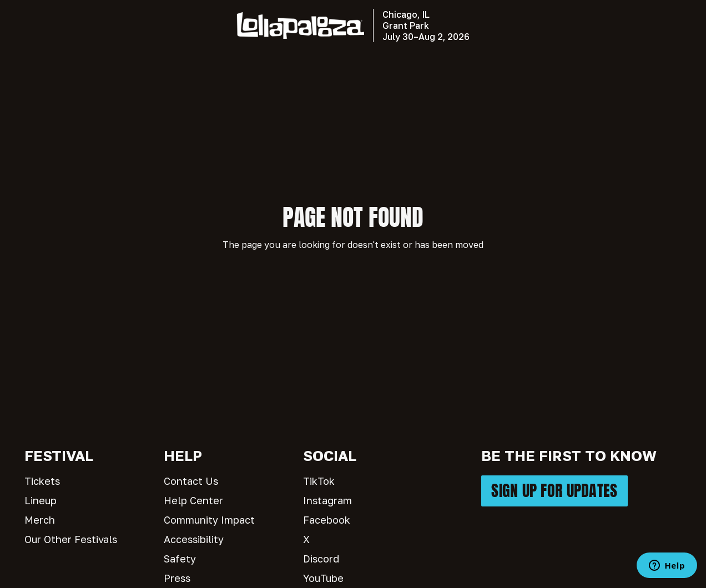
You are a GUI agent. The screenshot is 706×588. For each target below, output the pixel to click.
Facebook (327, 520)
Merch (40, 520)
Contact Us (191, 481)
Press (177, 578)
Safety (180, 559)
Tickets (42, 481)
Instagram (327, 500)
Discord (321, 559)
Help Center (193, 500)
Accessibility (194, 539)
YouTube (323, 578)
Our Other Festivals (71, 539)
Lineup (41, 500)
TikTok (319, 481)
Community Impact (209, 520)
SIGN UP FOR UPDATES (554, 491)
